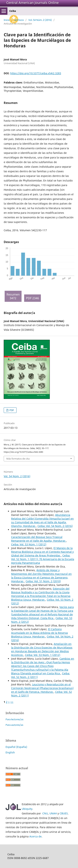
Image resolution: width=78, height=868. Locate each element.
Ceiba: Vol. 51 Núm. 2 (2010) (43, 581)
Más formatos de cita (18, 459)
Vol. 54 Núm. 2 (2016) (40, 20)
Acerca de (35, 836)
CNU (45, 813)
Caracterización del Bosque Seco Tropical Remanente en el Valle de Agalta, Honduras (39, 539)
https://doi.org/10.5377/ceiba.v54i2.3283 (36, 73)
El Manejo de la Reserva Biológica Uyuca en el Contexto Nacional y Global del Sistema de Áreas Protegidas (42, 552)
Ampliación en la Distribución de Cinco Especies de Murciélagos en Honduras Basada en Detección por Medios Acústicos (42, 649)
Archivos (19, 20)
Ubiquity (27, 809)
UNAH (53, 813)
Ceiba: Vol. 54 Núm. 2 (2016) (55, 526)
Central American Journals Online (32, 3)
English (10, 752)
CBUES (64, 813)
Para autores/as (14, 725)
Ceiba (13, 11)
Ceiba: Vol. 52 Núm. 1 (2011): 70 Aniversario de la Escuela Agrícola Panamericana (43, 559)
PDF (11, 410)
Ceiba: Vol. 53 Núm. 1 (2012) (29, 544)
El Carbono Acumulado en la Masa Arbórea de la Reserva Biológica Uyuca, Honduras (39, 633)
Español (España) (16, 747)
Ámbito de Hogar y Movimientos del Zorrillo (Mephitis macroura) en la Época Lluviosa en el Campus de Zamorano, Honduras (41, 576)
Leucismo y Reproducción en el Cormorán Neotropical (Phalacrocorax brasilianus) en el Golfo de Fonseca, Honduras (42, 688)
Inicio (7, 20)
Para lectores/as (14, 719)
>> (12, 702)
